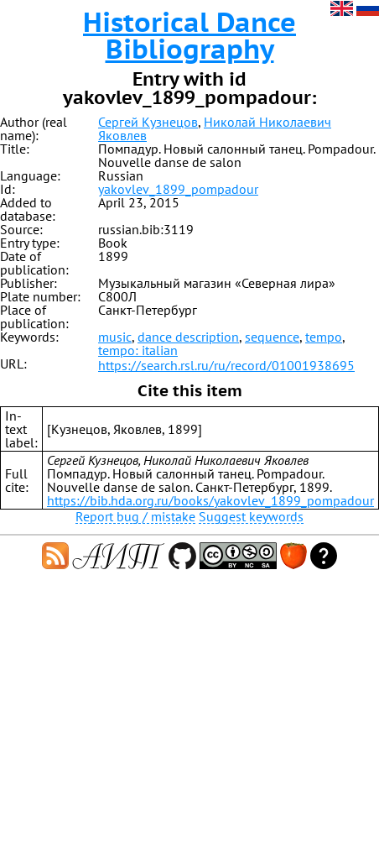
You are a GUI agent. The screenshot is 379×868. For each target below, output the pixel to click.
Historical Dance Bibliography (189, 35)
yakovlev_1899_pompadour (178, 189)
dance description (188, 337)
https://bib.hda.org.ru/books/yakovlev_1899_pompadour (210, 500)
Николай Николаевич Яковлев (215, 128)
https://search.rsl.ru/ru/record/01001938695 (226, 365)
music (115, 337)
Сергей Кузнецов (148, 122)
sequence (272, 337)
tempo (324, 337)
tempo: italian (138, 350)
